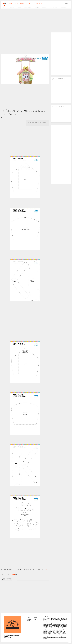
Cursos (19, 7)
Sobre (35, 620)
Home (3, 106)
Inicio (5, 7)
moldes (8, 106)
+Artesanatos (64, 7)
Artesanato (12, 7)
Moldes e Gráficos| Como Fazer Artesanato (26, 4)
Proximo (47, 570)
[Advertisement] (36, 20)
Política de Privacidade (29, 620)
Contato (35, 617)
